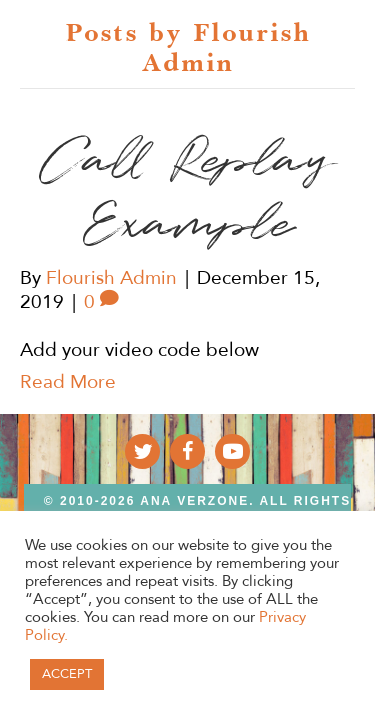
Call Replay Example (187, 193)
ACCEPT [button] (67, 674)
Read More (68, 382)
